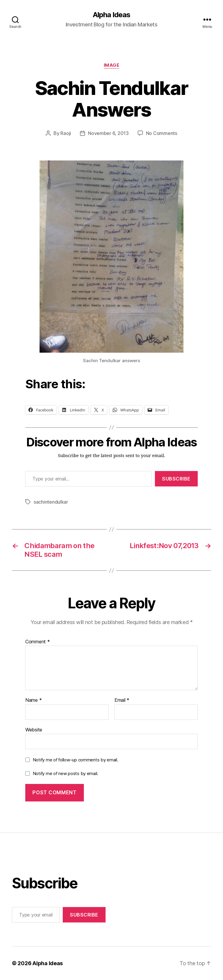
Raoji (66, 133)
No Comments (162, 133)
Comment (38, 642)
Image (112, 65)
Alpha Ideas (111, 15)
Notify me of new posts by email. (65, 773)
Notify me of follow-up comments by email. (76, 760)
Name (33, 700)
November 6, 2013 (108, 133)
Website (34, 730)
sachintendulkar (51, 502)
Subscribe (176, 479)
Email (122, 700)
